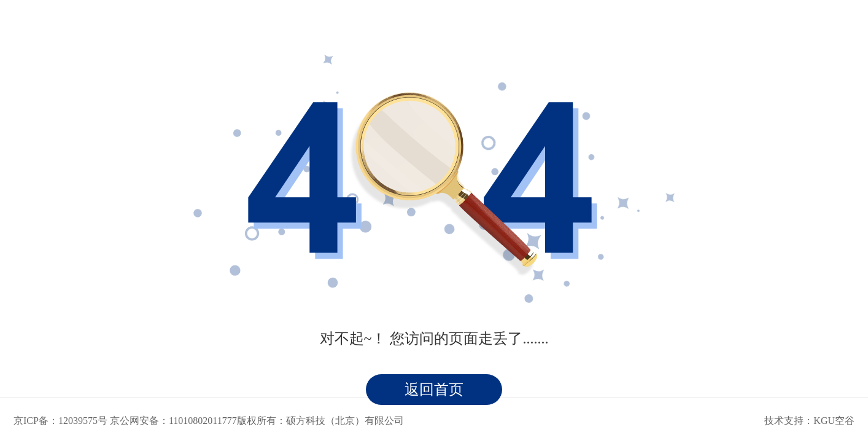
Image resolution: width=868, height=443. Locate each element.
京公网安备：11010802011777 (173, 421)
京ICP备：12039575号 (60, 421)
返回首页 (434, 390)
